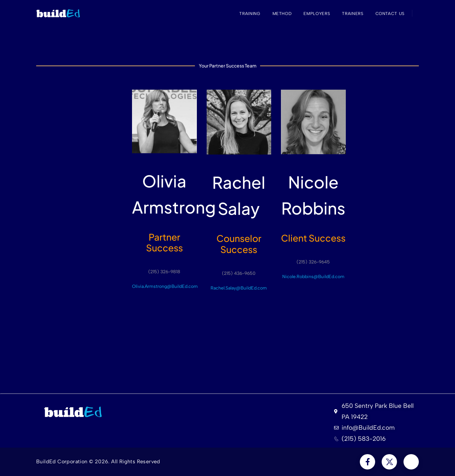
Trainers (352, 14)
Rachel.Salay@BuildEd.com (239, 288)
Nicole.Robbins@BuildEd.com (313, 277)
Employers (317, 14)
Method (282, 14)
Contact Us (390, 14)
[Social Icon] (367, 462)
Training (250, 14)
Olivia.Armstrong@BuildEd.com (165, 286)
